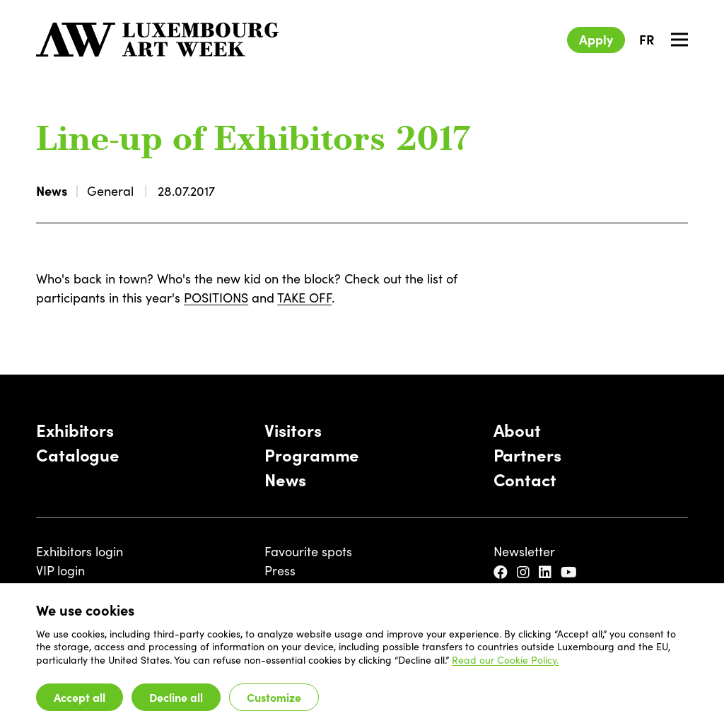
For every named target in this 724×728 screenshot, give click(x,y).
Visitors (293, 429)
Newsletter (524, 551)
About (517, 429)
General (110, 190)
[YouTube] (571, 572)
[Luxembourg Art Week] (158, 40)
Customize (274, 697)
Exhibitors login (80, 551)
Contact (525, 479)
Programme (312, 454)
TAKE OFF (304, 297)
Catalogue (78, 454)
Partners (527, 454)
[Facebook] (502, 572)
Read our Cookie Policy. (505, 659)
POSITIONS (216, 297)
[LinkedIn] (547, 572)
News (52, 190)
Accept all (80, 697)
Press (280, 570)
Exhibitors (75, 429)
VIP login (60, 570)
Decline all (176, 697)
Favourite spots (308, 551)
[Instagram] (525, 572)
